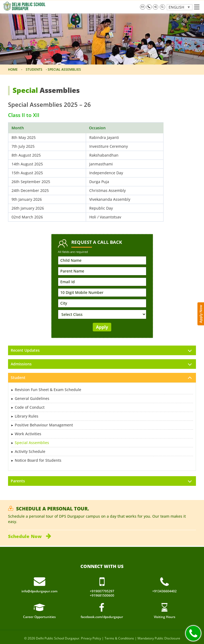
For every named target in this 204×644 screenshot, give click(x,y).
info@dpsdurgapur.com (143, 7)
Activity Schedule (30, 451)
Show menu (197, 7)
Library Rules (27, 416)
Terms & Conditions (119, 638)
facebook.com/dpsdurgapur (102, 617)
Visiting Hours (165, 617)
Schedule (30, 536)
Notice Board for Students (38, 460)
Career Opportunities (39, 617)
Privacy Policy (91, 638)
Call (193, 633)
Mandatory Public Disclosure (159, 638)
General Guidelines (32, 398)
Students (34, 69)
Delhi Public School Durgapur (58, 638)
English (176, 7)
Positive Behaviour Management (44, 425)
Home (13, 69)
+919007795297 (149, 7)
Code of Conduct (30, 407)
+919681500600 (102, 596)
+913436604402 (164, 591)
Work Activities (28, 434)
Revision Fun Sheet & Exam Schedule (48, 390)
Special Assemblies (32, 443)
